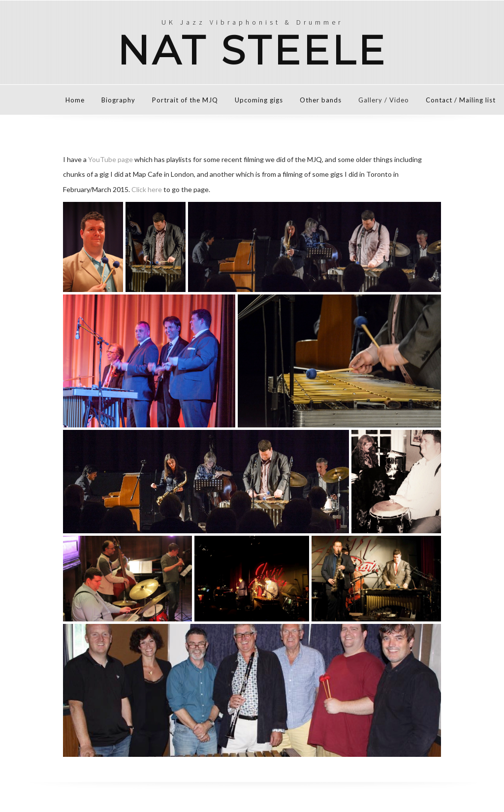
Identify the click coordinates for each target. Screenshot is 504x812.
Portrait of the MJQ (185, 100)
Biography (118, 100)
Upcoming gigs (259, 100)
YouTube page (110, 159)
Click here (147, 189)
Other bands (321, 100)
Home (75, 100)
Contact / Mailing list (461, 100)
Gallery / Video (384, 100)
